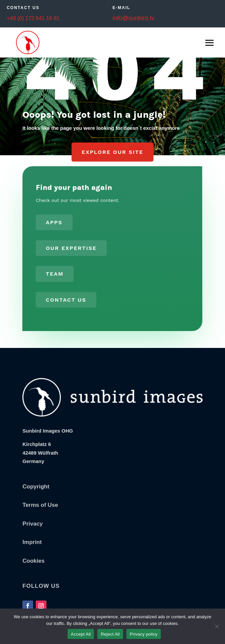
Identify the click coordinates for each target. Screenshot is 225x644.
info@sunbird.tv (133, 18)
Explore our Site (112, 152)
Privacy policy (144, 634)
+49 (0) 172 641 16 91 (33, 18)
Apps (54, 223)
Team (55, 273)
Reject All (110, 634)
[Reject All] (217, 626)
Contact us (66, 299)
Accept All (81, 634)
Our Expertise (71, 248)
